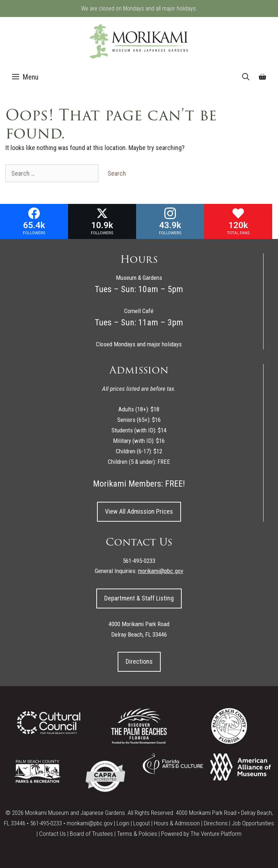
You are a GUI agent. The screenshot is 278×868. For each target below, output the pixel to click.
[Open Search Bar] (246, 77)
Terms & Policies (137, 834)
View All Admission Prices (139, 511)
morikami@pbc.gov (90, 823)
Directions (139, 661)
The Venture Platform (216, 834)
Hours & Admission (177, 823)
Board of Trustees (91, 834)
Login (123, 823)
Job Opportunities (253, 823)
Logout (142, 823)
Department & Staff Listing (139, 598)
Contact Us (52, 834)
